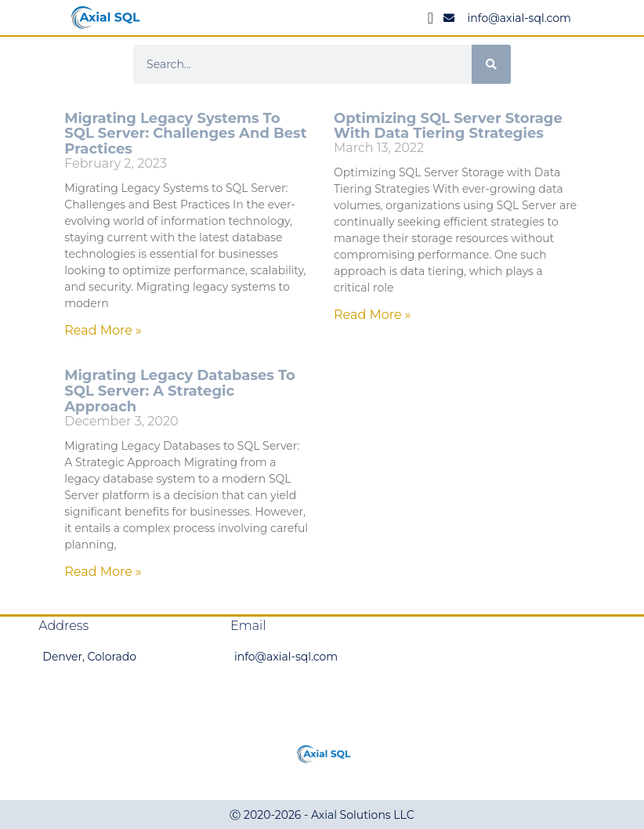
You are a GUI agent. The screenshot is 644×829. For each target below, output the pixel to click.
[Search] (491, 64)
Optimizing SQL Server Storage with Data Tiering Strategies (448, 126)
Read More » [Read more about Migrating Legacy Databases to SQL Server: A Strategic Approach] (103, 572)
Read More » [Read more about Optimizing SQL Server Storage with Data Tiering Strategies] (373, 315)
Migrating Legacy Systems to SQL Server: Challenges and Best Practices (185, 134)
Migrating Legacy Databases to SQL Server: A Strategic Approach (180, 391)
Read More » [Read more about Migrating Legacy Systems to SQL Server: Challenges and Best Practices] (103, 330)
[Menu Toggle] (431, 18)
